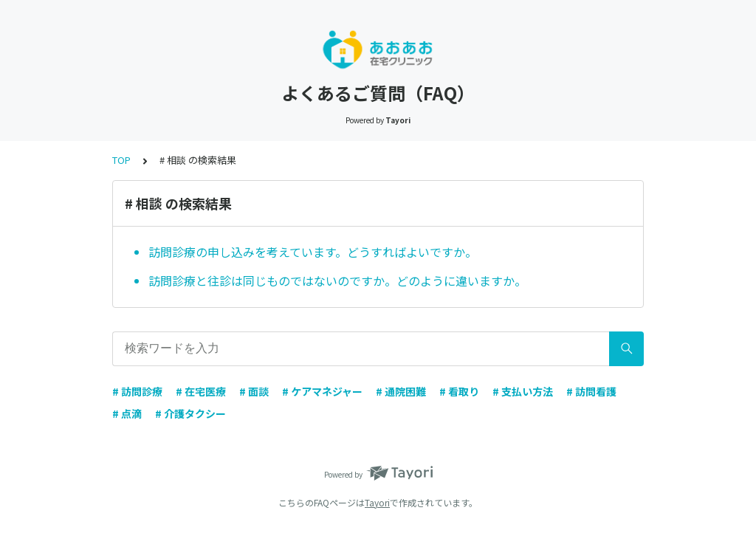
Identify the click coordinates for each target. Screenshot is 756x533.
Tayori (377, 502)
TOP (121, 160)
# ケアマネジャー (322, 391)
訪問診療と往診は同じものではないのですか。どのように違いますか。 (337, 281)
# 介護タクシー (190, 413)
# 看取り (459, 391)
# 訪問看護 (591, 391)
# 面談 (254, 391)
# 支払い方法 (523, 391)
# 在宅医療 (201, 391)
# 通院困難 (401, 391)
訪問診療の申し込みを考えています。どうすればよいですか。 (313, 252)
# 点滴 (127, 413)
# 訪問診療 (137, 391)
